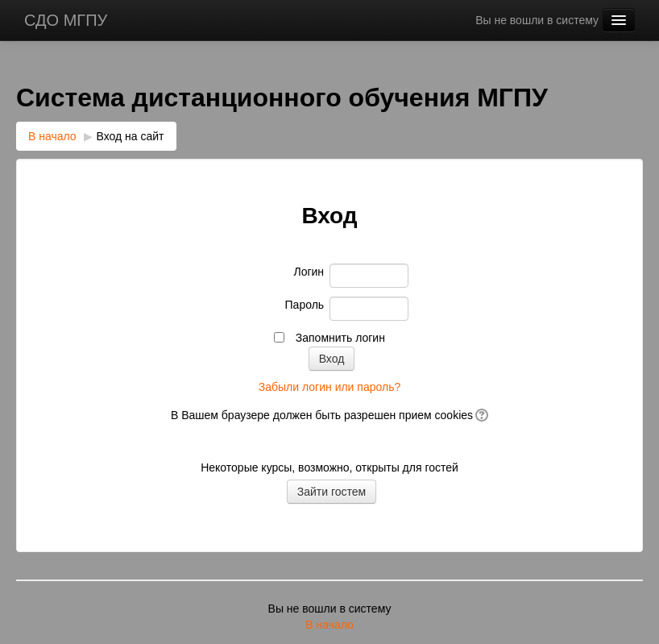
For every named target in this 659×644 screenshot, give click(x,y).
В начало (52, 136)
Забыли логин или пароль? (329, 387)
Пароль (305, 305)
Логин (309, 272)
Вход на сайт (131, 136)
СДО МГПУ (66, 20)
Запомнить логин (340, 338)
